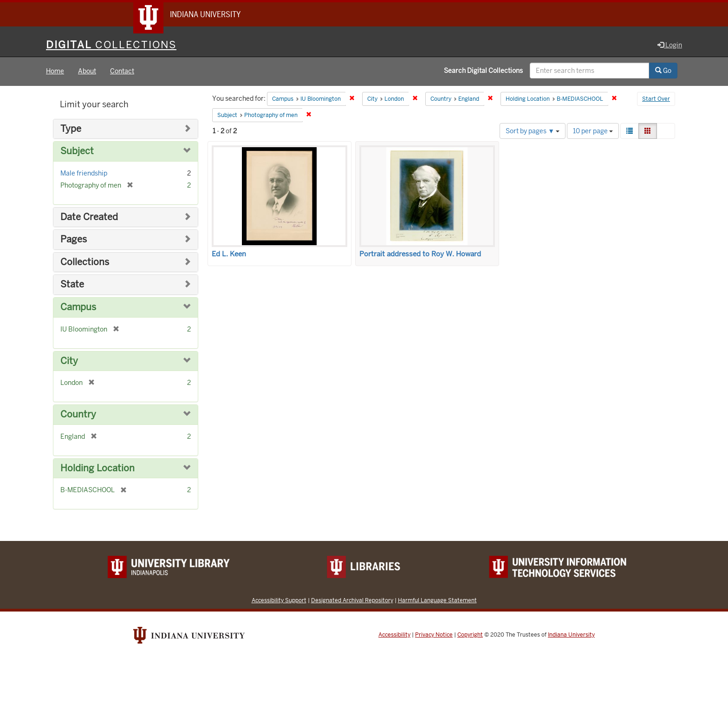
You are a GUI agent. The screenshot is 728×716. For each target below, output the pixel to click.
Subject (77, 152)
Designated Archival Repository (352, 600)
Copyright (470, 635)
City (69, 361)
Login (670, 45)
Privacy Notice (434, 635)
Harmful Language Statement (437, 600)
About (87, 72)
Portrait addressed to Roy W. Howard (420, 254)
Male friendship (84, 173)
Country (78, 414)
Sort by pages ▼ (533, 131)
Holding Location (97, 468)
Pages (74, 240)
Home (55, 72)
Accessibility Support (279, 600)
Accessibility (394, 635)
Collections (85, 262)
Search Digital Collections (483, 71)
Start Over (656, 99)
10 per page (593, 131)
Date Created (89, 217)
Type (71, 129)
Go (663, 71)
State (72, 285)
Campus (78, 307)
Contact (122, 72)
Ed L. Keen (229, 254)
